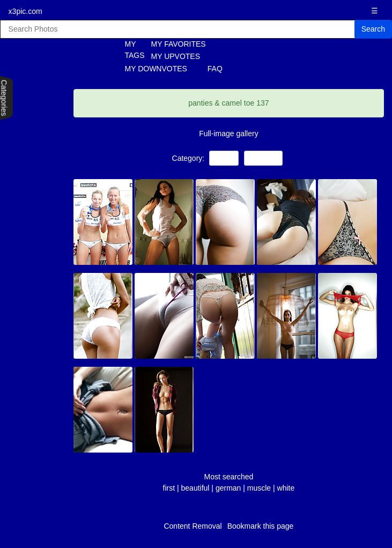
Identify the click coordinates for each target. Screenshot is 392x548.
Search (373, 29)
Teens (224, 158)
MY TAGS (129, 50)
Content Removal (193, 526)
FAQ (215, 69)
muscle (259, 488)
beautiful (195, 488)
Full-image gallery (228, 134)
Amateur (263, 158)
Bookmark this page (261, 526)
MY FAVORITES (179, 44)
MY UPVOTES (176, 56)
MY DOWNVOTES (156, 69)
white (286, 488)
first (169, 488)
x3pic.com (25, 11)
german (228, 488)
